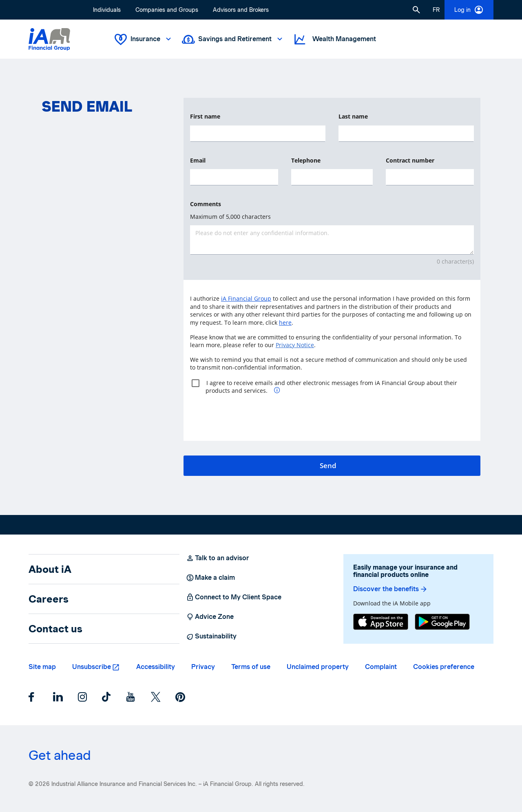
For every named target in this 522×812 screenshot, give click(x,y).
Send (328, 465)
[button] (416, 10)
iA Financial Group (246, 298)
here (285, 322)
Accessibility (156, 667)
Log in (469, 10)
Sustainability (211, 636)
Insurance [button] (144, 39)
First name (205, 116)
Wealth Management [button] (334, 39)
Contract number (410, 160)
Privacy (203, 667)
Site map (42, 667)
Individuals (107, 10)
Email (198, 160)
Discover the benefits (390, 589)
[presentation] (252, 414)
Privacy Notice (295, 345)
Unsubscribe (92, 667)
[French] (436, 10)
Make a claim (210, 578)
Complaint (381, 667)
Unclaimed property (318, 667)
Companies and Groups (167, 10)
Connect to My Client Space (234, 597)
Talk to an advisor (218, 558)
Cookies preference (444, 667)
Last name (353, 116)
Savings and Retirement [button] (233, 39)
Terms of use (251, 667)
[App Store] (381, 622)
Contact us (55, 629)
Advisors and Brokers (241, 10)
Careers (49, 599)
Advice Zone (210, 617)
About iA (50, 569)
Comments (206, 204)
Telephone (306, 160)
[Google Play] (442, 622)
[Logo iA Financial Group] (49, 39)
